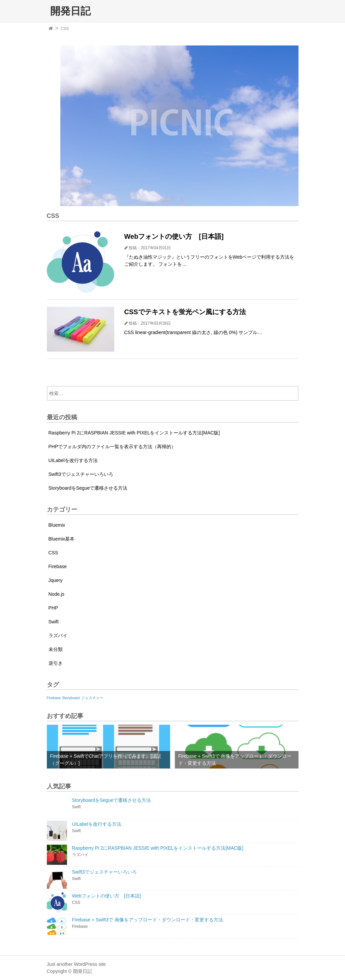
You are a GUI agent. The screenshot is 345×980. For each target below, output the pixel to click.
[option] (179, 126)
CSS (65, 29)
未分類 (56, 649)
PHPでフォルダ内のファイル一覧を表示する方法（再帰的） (112, 447)
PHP (53, 608)
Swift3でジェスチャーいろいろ (81, 474)
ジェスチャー (92, 698)
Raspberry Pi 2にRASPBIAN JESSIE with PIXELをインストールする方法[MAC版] (134, 433)
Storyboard (71, 698)
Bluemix (57, 525)
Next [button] (304, 126)
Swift (54, 622)
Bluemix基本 (62, 539)
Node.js (56, 594)
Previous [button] (42, 126)
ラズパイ (58, 635)
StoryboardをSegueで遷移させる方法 (88, 488)
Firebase (58, 566)
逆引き (56, 663)
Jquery (56, 580)
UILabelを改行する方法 (73, 460)
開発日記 (70, 11)
